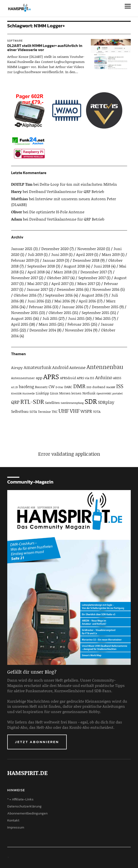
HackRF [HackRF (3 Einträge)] (111, 387)
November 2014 (79, 330)
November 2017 (25, 278)
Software (15, 41)
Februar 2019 (22, 260)
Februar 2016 (40, 307)
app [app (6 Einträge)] (39, 378)
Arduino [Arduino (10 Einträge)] (104, 377)
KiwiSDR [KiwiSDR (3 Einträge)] (16, 393)
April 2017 (60, 283)
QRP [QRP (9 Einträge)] (15, 402)
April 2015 (20, 324)
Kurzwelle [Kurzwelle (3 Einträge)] (29, 393)
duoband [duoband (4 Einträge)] (99, 387)
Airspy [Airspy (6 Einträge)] (17, 367)
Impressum (16, 827)
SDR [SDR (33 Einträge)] (91, 401)
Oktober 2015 (60, 312)
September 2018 (41, 266)
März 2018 (63, 272)
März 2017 (86, 283)
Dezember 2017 (94, 272)
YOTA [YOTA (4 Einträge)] (97, 412)
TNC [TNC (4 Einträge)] (55, 412)
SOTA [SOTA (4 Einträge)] (33, 412)
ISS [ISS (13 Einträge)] (120, 386)
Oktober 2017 (58, 278)
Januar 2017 (37, 289)
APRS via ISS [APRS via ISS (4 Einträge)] (86, 378)
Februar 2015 (79, 324)
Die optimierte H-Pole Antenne (57, 212)
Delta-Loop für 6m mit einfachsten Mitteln (78, 184)
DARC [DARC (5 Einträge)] (68, 387)
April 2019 (85, 254)
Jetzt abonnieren (37, 742)
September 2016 (59, 295)
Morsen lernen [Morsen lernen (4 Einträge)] (70, 393)
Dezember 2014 (43, 330)
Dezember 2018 (86, 260)
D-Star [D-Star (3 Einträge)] (59, 387)
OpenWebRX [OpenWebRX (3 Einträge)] (104, 393)
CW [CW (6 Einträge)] (52, 387)
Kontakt (13, 820)
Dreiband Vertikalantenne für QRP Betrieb (67, 191)
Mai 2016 (62, 301)
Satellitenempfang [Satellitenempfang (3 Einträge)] (72, 403)
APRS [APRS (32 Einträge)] (51, 376)
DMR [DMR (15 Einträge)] (79, 386)
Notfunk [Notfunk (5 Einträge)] (89, 393)
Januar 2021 (22, 249)
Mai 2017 (35, 283)
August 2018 (74, 266)
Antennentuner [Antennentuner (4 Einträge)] (23, 378)
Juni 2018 (102, 266)
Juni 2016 (36, 301)
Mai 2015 (103, 318)
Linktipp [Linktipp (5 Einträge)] (42, 393)
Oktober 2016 (25, 295)
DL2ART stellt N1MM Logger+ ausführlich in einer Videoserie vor (45, 48)
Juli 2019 (35, 254)
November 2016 (106, 289)
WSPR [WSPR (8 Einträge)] (86, 411)
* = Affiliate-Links (20, 799)
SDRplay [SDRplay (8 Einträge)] (106, 402)
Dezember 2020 (55, 249)
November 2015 (25, 312)
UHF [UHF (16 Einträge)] (64, 411)
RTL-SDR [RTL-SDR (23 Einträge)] (32, 401)
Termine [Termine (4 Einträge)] (44, 412)
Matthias (20, 199)
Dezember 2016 (70, 289)
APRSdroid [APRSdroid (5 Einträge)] (68, 378)
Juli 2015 (50, 318)
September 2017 (92, 278)
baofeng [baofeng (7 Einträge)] (26, 386)
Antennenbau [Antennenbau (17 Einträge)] (105, 367)
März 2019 (111, 254)
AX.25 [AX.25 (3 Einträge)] (15, 387)
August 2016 (92, 295)
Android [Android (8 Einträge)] (60, 367)
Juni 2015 (76, 318)
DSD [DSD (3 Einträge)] (89, 387)
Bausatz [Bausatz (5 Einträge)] (41, 387)
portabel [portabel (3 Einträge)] (117, 393)
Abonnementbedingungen (27, 813)
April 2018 (36, 272)
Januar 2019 (53, 260)
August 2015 (22, 318)
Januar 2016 (73, 307)
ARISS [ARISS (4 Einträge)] (117, 378)
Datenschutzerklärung (24, 806)
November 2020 (91, 249)
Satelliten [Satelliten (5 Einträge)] (52, 403)
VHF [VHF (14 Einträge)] (75, 411)
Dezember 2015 (105, 307)
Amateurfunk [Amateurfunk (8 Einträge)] (37, 367)
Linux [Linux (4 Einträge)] (54, 393)
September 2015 (95, 312)
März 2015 (48, 324)
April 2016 (87, 301)
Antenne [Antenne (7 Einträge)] (77, 367)
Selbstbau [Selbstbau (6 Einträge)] (20, 411)
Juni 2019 (59, 254)
